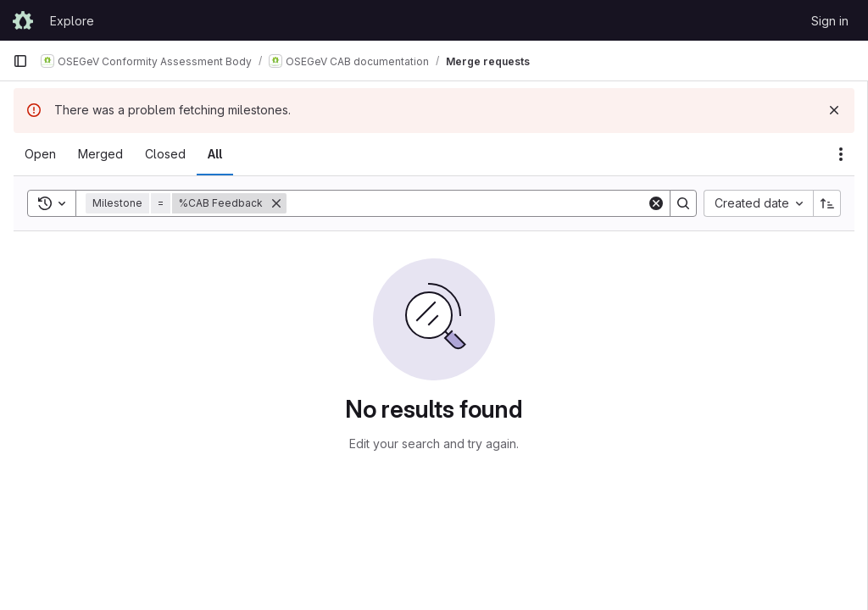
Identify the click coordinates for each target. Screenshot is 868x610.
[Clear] (656, 203)
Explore (72, 21)
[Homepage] (23, 20)
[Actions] (841, 154)
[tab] (40, 154)
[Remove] (276, 203)
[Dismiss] (834, 110)
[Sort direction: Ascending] (827, 203)
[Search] (467, 203)
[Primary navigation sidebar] (20, 61)
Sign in (830, 21)
